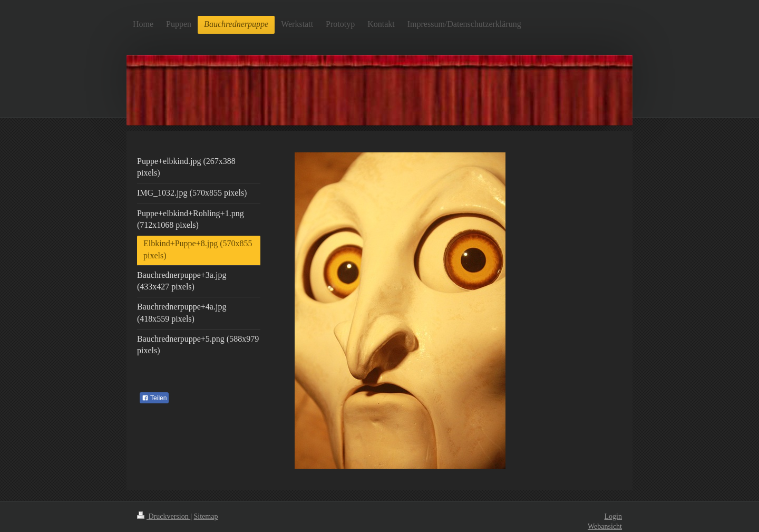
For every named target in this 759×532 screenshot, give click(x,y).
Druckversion (164, 516)
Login (613, 516)
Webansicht (605, 526)
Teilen (154, 398)
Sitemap (206, 516)
